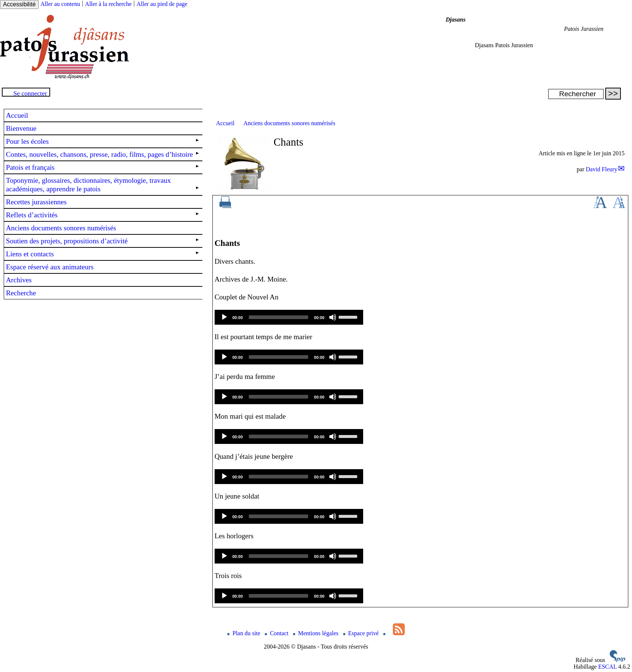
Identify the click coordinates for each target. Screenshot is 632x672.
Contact (277, 633)
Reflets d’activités (102, 215)
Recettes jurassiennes (36, 202)
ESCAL (607, 667)
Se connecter (30, 93)
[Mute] (333, 317)
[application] (289, 317)
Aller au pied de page (162, 4)
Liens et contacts (102, 254)
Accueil (225, 123)
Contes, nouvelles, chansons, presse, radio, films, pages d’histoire (102, 154)
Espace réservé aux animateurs (50, 267)
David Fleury (602, 169)
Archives (19, 280)
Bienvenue (21, 128)
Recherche (21, 293)
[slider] (278, 317)
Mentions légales (317, 633)
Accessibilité (19, 4)
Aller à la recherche (108, 4)
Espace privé (362, 633)
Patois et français (102, 167)
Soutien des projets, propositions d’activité (102, 241)
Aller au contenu (60, 4)
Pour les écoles (102, 141)
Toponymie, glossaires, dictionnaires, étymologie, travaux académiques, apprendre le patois (102, 185)
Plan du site (245, 633)
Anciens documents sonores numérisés (289, 123)
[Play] (224, 317)
